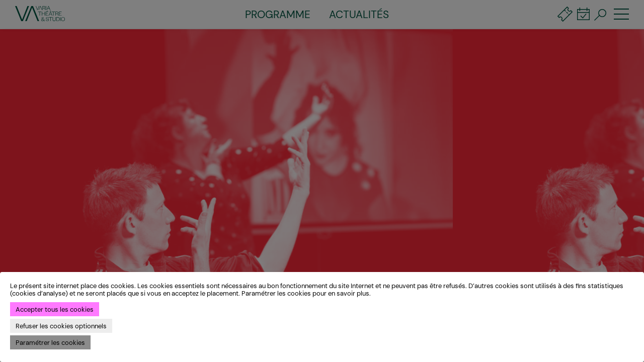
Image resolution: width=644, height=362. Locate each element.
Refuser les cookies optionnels (61, 326)
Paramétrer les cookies (50, 343)
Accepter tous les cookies (55, 309)
